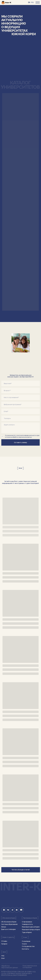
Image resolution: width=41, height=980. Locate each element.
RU (32, 2)
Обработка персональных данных (10, 967)
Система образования (9, 924)
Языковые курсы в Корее (31, 927)
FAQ (3, 956)
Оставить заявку (21, 442)
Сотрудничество (28, 946)
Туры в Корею (27, 932)
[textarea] (21, 428)
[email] (21, 411)
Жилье (4, 927)
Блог (3, 958)
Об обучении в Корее (9, 922)
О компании (26, 941)
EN (29, 2)
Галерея (4, 944)
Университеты (27, 924)
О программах (27, 922)
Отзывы (4, 941)
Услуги (24, 944)
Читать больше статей (21, 870)
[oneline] (21, 390)
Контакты (25, 949)
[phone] (21, 418)
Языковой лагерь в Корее (31, 930)
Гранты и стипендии (8, 929)
